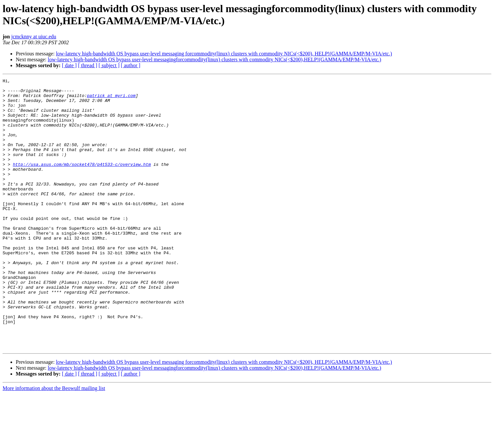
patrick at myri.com (111, 99)
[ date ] (69, 65)
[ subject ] (109, 65)
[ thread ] (88, 65)
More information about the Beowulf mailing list (54, 442)
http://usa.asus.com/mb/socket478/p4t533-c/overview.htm (82, 182)
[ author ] (131, 65)
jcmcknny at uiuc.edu (34, 37)
